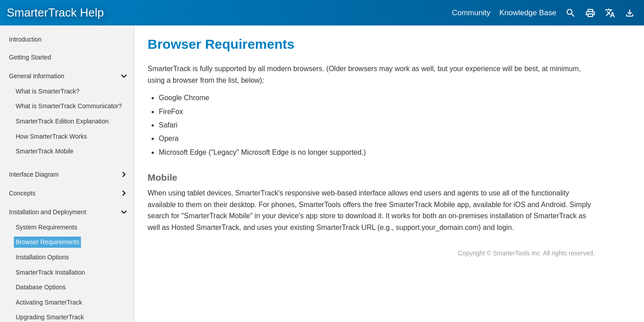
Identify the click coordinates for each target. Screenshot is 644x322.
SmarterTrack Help (55, 13)
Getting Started (30, 57)
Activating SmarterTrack (49, 302)
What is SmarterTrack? (48, 91)
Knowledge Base (528, 13)
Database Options (41, 287)
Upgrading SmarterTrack (50, 317)
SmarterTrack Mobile (44, 151)
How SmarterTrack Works (51, 136)
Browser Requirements (47, 242)
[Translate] (610, 13)
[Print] (590, 13)
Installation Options (42, 257)
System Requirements (47, 227)
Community (471, 13)
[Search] (571, 13)
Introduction (25, 39)
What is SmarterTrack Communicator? (69, 106)
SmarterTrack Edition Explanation (62, 121)
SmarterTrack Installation (50, 272)
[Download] (630, 13)
